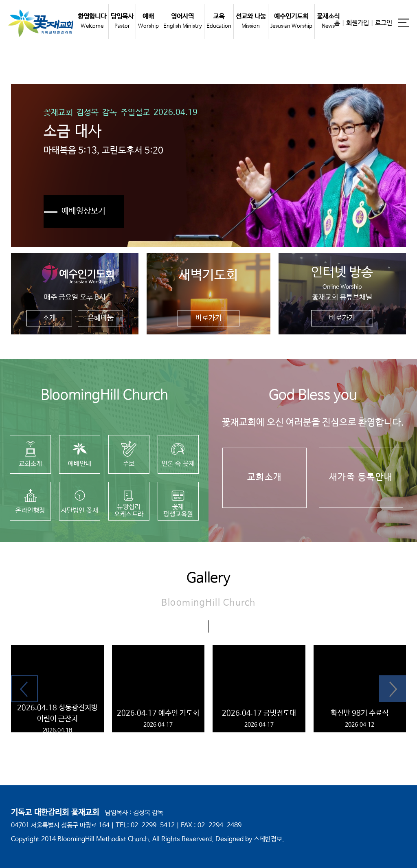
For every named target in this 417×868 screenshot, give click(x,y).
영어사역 (183, 21)
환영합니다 (92, 21)
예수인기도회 (291, 21)
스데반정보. (269, 839)
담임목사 (122, 21)
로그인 (384, 23)
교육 (219, 21)
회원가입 (358, 23)
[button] (24, 689)
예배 (148, 21)
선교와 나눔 (251, 21)
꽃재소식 (328, 21)
